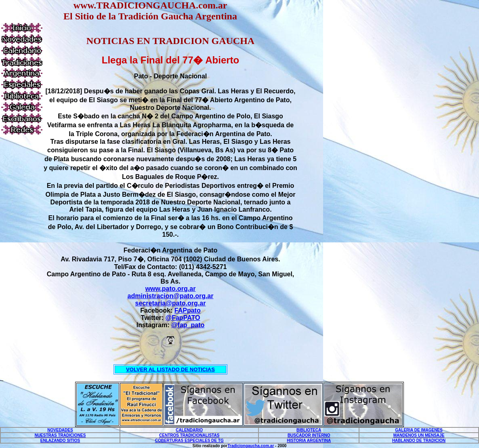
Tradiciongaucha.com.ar (251, 446)
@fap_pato (188, 325)
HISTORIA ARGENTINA (309, 441)
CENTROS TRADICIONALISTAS (189, 435)
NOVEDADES (60, 430)
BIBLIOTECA (309, 430)
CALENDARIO (189, 430)
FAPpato (188, 310)
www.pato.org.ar (171, 289)
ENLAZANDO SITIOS (60, 441)
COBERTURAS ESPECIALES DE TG (189, 441)
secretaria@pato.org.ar (171, 303)
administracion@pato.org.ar (171, 296)
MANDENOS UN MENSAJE (419, 435)
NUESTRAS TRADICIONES (60, 435)
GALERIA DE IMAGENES (419, 430)
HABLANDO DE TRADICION (419, 441)
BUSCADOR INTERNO (309, 435)
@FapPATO (183, 318)
